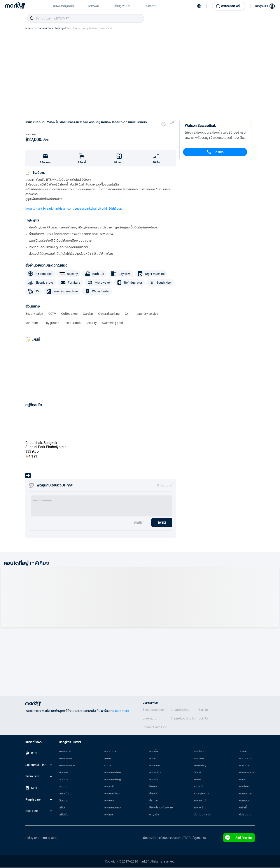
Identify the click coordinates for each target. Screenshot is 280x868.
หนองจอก (246, 801)
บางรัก (153, 780)
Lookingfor (150, 719)
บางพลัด (155, 773)
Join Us (204, 719)
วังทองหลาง (202, 815)
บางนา (153, 759)
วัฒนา (243, 752)
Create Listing (180, 710)
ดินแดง (64, 801)
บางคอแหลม (112, 808)
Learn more (121, 711)
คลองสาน (65, 759)
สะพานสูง (245, 766)
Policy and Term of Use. (41, 838)
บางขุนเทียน (112, 794)
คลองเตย (65, 752)
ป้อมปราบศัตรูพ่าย (161, 808)
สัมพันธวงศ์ (247, 773)
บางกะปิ (109, 787)
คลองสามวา (67, 766)
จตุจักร (63, 780)
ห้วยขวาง (245, 815)
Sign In (203, 710)
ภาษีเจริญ (200, 766)
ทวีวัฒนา (110, 752)
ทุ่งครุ (108, 759)
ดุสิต (62, 808)
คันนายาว (65, 773)
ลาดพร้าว (200, 808)
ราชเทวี (198, 787)
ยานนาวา (200, 780)
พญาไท (154, 815)
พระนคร (199, 759)
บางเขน (109, 801)
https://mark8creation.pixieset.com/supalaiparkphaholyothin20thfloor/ (74, 209)
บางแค (108, 815)
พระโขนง (200, 752)
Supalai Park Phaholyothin (55, 29)
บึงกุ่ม (153, 787)
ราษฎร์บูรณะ (202, 794)
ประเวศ (154, 801)
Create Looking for (183, 719)
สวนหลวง (246, 759)
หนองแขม (246, 794)
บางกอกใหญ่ (112, 780)
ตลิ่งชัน (64, 815)
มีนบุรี (198, 773)
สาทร (242, 780)
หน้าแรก (31, 29)
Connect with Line (155, 728)
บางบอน (155, 766)
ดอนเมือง (65, 794)
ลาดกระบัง (201, 801)
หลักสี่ (243, 808)
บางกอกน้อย (112, 773)
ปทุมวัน (154, 794)
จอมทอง (65, 787)
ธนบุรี (108, 766)
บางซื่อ (153, 752)
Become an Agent (155, 710)
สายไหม (244, 787)
